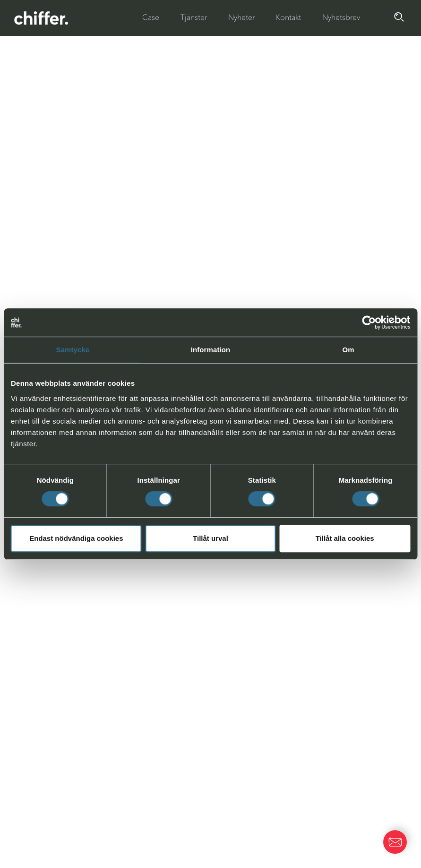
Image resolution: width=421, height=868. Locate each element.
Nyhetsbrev (341, 17)
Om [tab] (348, 350)
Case (151, 17)
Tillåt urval (210, 538)
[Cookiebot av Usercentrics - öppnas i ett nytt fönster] (369, 322)
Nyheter (241, 17)
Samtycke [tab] (73, 350)
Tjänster (194, 17)
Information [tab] (211, 350)
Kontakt (288, 17)
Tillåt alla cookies (345, 538)
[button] (395, 842)
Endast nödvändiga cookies (76, 538)
